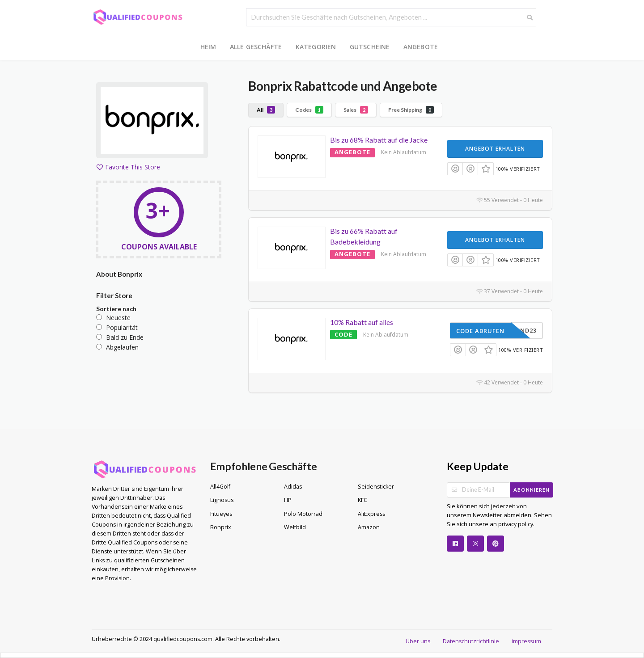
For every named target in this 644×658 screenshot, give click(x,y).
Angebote (421, 47)
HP (288, 500)
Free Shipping (411, 110)
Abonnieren (532, 490)
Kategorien (316, 47)
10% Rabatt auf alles (362, 322)
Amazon (369, 527)
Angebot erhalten (495, 149)
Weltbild (295, 527)
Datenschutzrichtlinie (471, 641)
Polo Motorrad (303, 514)
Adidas (293, 487)
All (266, 110)
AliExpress (371, 514)
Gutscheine (370, 47)
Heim (208, 47)
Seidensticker (376, 487)
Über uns (418, 641)
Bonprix (221, 527)
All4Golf (220, 487)
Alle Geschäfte (256, 47)
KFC (362, 500)
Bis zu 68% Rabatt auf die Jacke (379, 140)
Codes (309, 110)
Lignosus (222, 500)
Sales (356, 110)
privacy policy (515, 524)
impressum (526, 641)
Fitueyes (221, 514)
